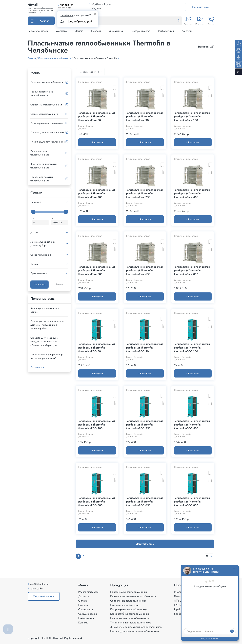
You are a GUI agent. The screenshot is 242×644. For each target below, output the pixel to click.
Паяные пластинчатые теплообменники (42, 93)
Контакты (187, 31)
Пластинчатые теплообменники (47, 82)
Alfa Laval (180, 601)
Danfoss (179, 596)
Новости (96, 31)
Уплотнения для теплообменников (40, 153)
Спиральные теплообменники (46, 105)
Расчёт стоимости (38, 31)
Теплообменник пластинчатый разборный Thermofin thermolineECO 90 (144, 348)
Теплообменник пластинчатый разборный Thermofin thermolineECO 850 (192, 502)
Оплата (79, 31)
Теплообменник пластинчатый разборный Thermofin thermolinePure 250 (144, 194)
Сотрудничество (141, 31)
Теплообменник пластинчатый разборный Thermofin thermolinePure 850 (192, 271)
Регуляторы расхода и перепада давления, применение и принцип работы (47, 325)
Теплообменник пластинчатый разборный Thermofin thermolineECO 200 (97, 425)
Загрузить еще (145, 544)
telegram (95, 8)
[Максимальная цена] (60, 223)
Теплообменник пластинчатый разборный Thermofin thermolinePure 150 (192, 117)
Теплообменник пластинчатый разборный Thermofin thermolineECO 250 (144, 425)
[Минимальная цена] (40, 223)
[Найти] (181, 21)
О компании (116, 31)
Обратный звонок (44, 596)
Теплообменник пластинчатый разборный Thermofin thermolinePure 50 (97, 117)
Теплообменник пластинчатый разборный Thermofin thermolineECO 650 (144, 502)
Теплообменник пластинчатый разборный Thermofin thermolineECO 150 (192, 348)
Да (62, 21)
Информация (166, 31)
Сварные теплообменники (44, 114)
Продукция (119, 585)
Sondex (178, 614)
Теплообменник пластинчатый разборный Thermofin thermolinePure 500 (97, 271)
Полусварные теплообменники (47, 123)
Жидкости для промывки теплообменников (44, 166)
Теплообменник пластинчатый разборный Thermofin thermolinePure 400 (192, 194)
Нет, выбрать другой (80, 21)
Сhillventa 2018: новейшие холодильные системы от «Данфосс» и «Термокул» (44, 341)
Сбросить (59, 285)
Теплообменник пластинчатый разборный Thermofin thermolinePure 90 (144, 117)
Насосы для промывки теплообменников (42, 179)
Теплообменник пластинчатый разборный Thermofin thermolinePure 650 (144, 271)
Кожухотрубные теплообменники (47, 132)
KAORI (178, 605)
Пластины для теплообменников (47, 142)
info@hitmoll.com (39, 584)
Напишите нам (200, 7)
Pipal (177, 609)
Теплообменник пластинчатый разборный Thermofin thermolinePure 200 (97, 194)
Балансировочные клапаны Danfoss (45, 310)
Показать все (37, 367)
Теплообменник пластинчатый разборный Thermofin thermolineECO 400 (192, 425)
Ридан (178, 592)
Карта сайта (36, 588)
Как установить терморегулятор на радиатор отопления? (46, 356)
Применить (39, 285)
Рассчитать (97, 142)
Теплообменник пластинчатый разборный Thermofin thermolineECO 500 (97, 502)
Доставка (61, 31)
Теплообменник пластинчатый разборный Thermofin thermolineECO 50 (97, 348)
